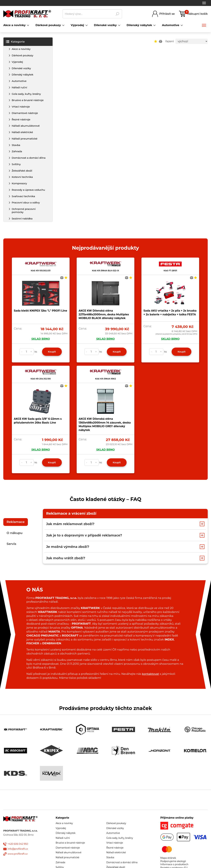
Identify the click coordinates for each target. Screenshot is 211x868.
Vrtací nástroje (21, 107)
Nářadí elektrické (22, 132)
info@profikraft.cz (18, 849)
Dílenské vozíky (21, 68)
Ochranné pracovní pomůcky (24, 211)
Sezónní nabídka (22, 219)
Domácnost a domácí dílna (29, 158)
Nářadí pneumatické (25, 139)
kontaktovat (150, 674)
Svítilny (16, 164)
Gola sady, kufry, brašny (26, 94)
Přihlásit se (167, 14)
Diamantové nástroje (25, 113)
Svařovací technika (23, 196)
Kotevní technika (22, 177)
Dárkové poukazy (23, 55)
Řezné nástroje (21, 119)
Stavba (16, 145)
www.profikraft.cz (18, 854)
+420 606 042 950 (18, 844)
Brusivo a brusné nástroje (28, 100)
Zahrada (17, 151)
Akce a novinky (21, 49)
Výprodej (17, 62)
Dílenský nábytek (23, 75)
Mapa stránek (168, 858)
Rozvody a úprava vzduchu (28, 190)
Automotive (19, 81)
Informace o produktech (174, 864)
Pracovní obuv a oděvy (26, 203)
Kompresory (19, 183)
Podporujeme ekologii (173, 861)
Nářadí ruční (19, 87)
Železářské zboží (22, 171)
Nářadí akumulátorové (26, 126)
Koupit (52, 352)
